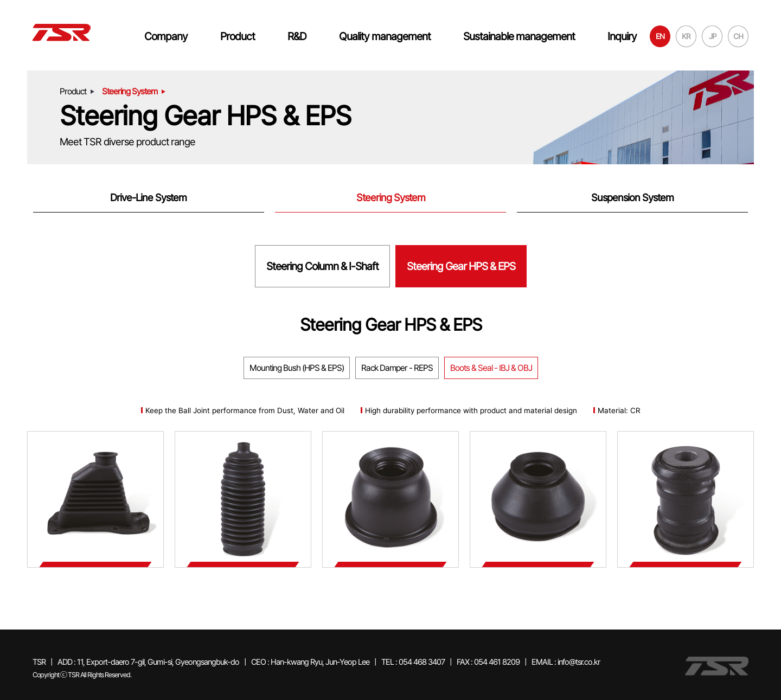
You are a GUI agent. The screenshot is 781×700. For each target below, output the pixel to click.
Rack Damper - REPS (397, 368)
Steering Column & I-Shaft (322, 266)
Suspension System (632, 197)
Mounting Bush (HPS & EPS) (297, 368)
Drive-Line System (148, 197)
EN (660, 36)
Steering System (391, 197)
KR (686, 36)
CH (738, 36)
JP (712, 36)
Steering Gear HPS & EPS (461, 266)
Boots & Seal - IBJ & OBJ (491, 368)
